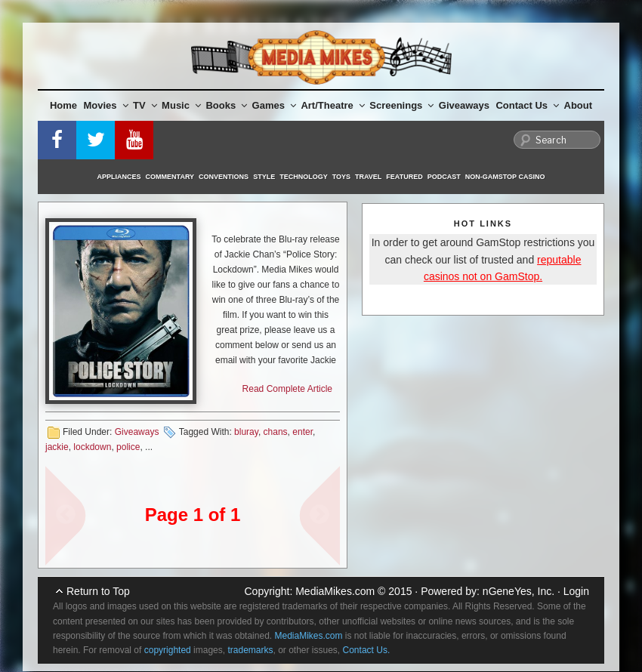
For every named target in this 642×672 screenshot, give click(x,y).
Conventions (224, 177)
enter (302, 432)
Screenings (401, 105)
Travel (368, 177)
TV (145, 105)
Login (576, 591)
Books (226, 105)
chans (276, 432)
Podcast (444, 177)
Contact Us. (367, 650)
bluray (246, 432)
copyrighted (168, 650)
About (579, 105)
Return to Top (98, 591)
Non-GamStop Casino (505, 177)
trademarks (250, 650)
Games (274, 105)
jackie (57, 447)
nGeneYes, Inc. (519, 591)
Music (181, 105)
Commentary (170, 177)
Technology (304, 177)
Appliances (119, 177)
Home (63, 105)
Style (264, 177)
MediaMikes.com (335, 591)
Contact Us (527, 105)
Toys (341, 177)
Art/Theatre (332, 105)
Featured (404, 177)
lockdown (92, 447)
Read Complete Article (287, 389)
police (128, 447)
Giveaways (464, 105)
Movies (106, 105)
